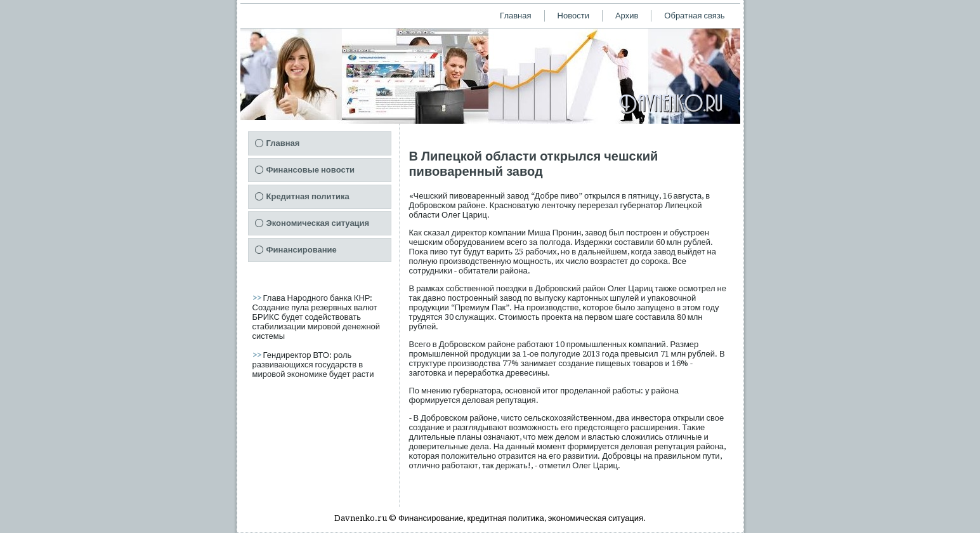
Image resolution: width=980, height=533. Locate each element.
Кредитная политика (308, 196)
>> (258, 298)
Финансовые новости (311, 170)
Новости (573, 16)
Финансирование (302, 250)
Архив (627, 16)
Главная (515, 16)
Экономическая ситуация (318, 223)
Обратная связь (694, 16)
